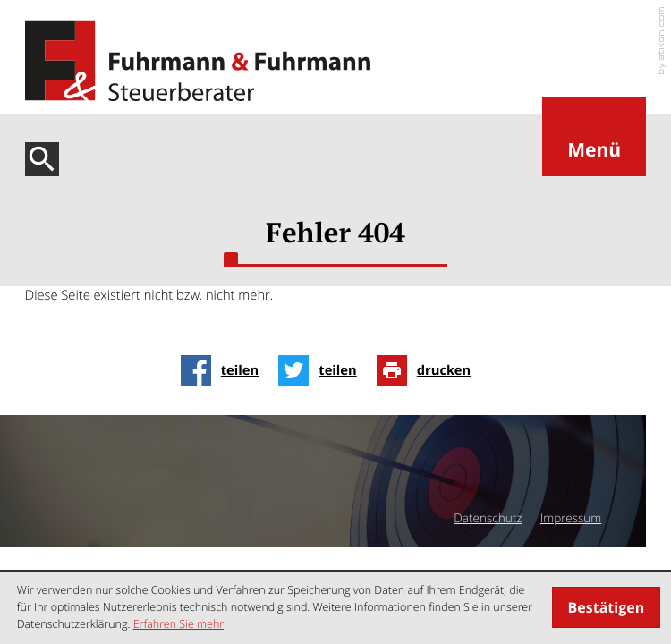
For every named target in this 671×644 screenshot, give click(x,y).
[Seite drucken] (429, 370)
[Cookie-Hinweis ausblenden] (606, 607)
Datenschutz (488, 518)
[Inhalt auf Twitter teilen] (323, 370)
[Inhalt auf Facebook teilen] (225, 370)
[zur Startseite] (198, 61)
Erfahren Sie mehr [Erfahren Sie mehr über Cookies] (178, 624)
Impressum (571, 518)
